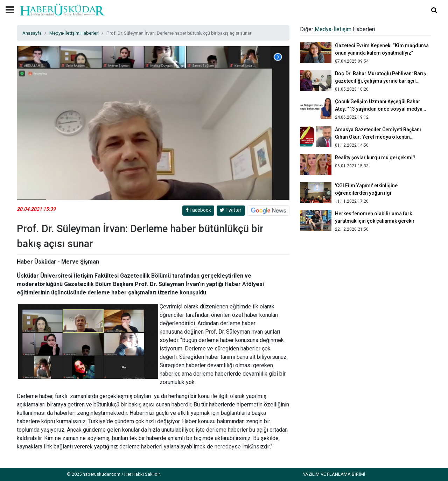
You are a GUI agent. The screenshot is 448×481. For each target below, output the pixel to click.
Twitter (231, 210)
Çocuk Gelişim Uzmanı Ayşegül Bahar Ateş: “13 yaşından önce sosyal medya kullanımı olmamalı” (379, 109)
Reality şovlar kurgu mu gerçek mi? (375, 158)
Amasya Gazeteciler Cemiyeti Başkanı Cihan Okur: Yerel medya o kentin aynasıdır (378, 137)
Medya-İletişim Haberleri (74, 33)
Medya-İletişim (333, 29)
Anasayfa (32, 33)
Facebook (198, 210)
